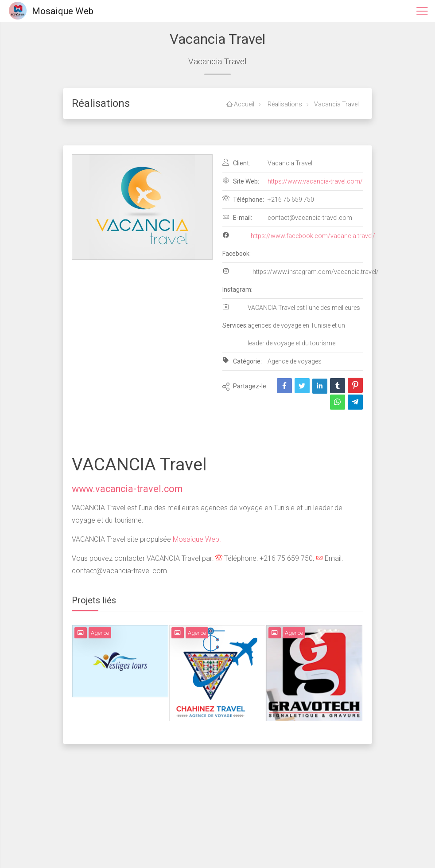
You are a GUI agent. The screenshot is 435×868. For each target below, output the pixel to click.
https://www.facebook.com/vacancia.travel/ (313, 236)
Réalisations (284, 104)
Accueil (240, 104)
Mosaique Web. (196, 539)
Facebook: (237, 244)
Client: (236, 163)
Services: (235, 316)
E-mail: (237, 217)
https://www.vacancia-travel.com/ (315, 181)
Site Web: (241, 181)
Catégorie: (242, 361)
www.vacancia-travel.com (127, 489)
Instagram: (237, 280)
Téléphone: (243, 199)
